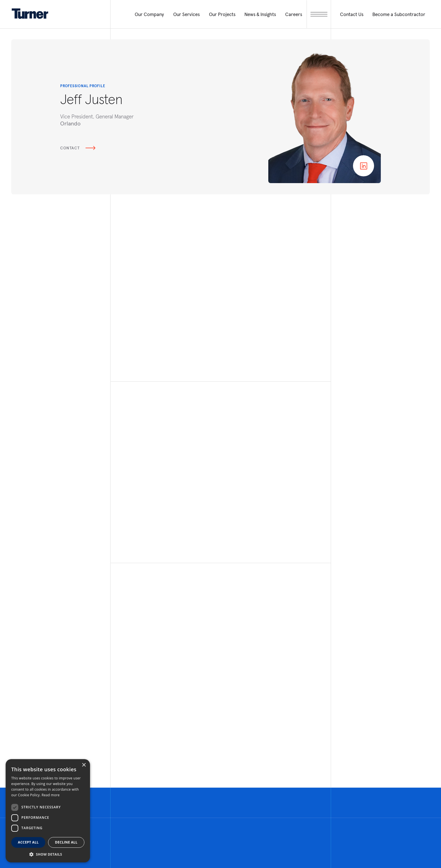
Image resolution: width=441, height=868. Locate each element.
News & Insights (260, 14)
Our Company (149, 14)
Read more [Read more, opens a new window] (51, 795)
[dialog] (48, 811)
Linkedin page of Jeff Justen (364, 166)
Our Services (186, 14)
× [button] (84, 765)
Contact (78, 148)
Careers (294, 14)
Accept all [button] (28, 842)
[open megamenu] (319, 14)
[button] (48, 854)
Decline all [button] (66, 842)
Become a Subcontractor (399, 14)
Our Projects (222, 14)
